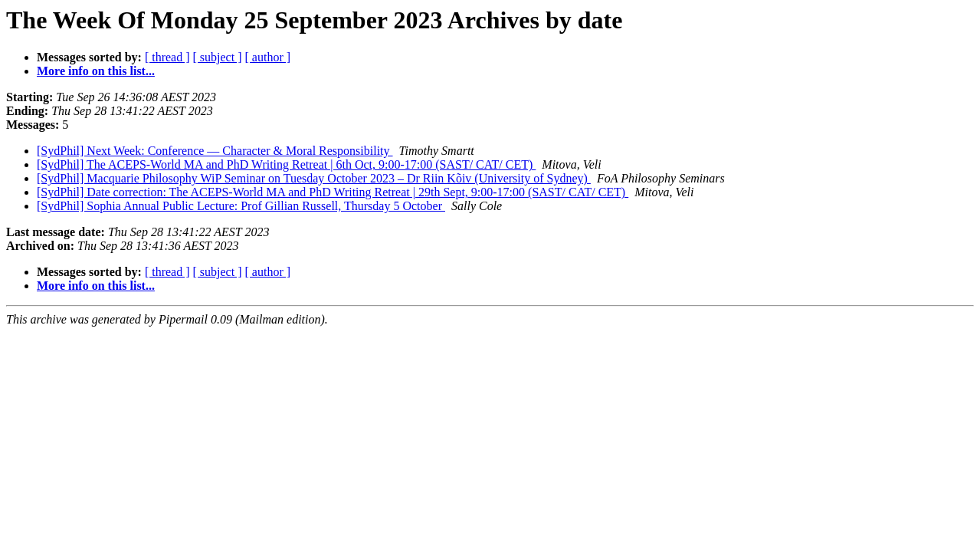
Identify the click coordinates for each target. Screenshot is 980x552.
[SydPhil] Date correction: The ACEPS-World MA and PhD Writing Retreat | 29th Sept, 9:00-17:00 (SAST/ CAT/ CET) (333, 192)
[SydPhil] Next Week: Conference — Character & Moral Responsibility (215, 151)
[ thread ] (167, 57)
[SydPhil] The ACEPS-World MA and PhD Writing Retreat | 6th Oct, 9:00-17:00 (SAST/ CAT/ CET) (286, 164)
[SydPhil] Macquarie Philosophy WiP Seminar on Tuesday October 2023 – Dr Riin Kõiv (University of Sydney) (314, 178)
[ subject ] (218, 57)
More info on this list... (96, 71)
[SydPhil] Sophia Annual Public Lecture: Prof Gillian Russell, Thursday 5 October (241, 206)
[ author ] (268, 57)
